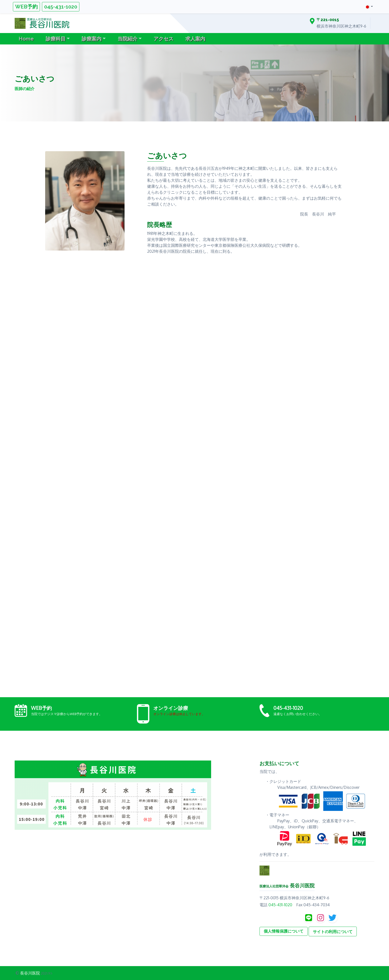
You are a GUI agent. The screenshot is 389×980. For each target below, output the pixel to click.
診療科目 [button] (56, 39)
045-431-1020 (61, 7)
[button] (369, 7)
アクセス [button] (163, 39)
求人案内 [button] (195, 39)
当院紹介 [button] (128, 39)
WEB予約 (26, 7)
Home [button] (26, 39)
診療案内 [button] (92, 39)
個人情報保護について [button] (284, 931)
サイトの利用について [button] (333, 932)
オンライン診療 (171, 708)
